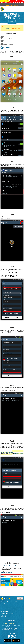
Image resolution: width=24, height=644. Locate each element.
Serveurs (3, 606)
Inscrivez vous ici (12, 30)
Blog (12, 608)
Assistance (14, 606)
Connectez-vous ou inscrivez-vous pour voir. (12, 452)
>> (18, 2)
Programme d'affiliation (4, 616)
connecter (8, 28)
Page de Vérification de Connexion (12, 572)
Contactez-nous (15, 604)
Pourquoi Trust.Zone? (16, 602)
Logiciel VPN (4, 604)
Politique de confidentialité (4, 611)
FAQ (12, 610)
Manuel (13, 613)
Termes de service (5, 608)
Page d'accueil (4, 602)
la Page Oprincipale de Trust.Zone (13, 566)
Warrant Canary (5, 613)
